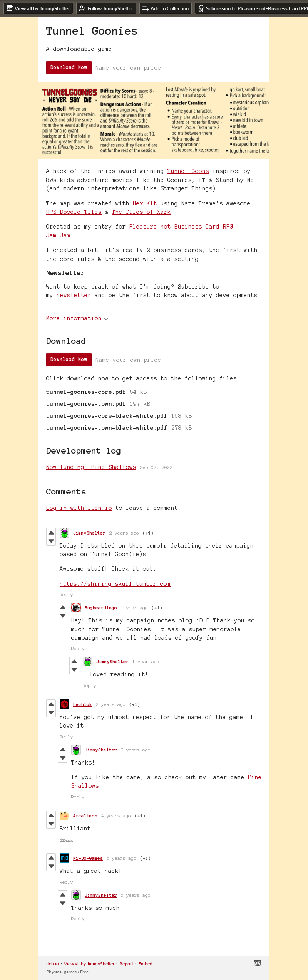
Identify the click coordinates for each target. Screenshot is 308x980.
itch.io (53, 964)
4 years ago (116, 816)
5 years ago (121, 858)
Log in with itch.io (79, 508)
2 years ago (124, 533)
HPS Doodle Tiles (74, 212)
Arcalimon (85, 816)
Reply (66, 594)
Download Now (69, 67)
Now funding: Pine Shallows (91, 467)
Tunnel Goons (188, 171)
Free (84, 972)
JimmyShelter (89, 533)
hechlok (83, 704)
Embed (145, 964)
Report (126, 964)
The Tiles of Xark (141, 212)
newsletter (74, 295)
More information (77, 318)
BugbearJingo (101, 608)
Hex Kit (145, 203)
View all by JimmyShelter (89, 964)
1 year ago (134, 608)
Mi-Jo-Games (88, 858)
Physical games (61, 972)
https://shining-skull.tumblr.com (115, 584)
